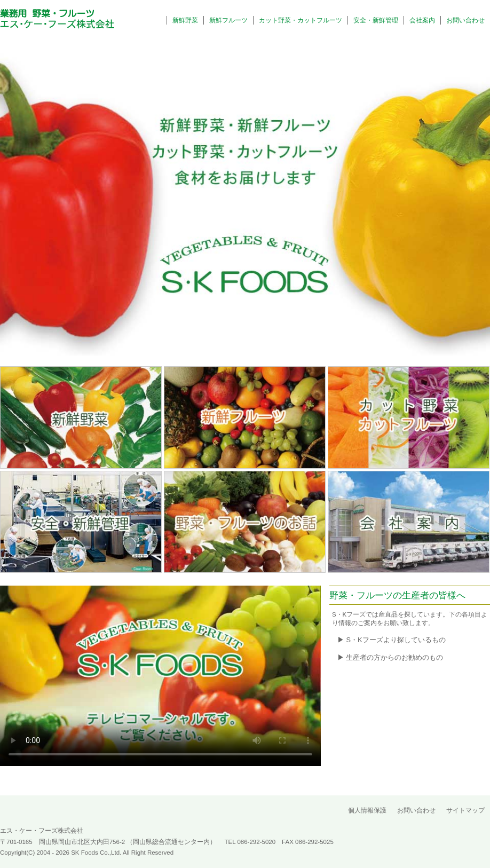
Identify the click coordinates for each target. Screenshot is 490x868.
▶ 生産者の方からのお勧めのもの (390, 657)
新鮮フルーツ (228, 20)
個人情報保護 (367, 810)
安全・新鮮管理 (376, 20)
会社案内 (422, 20)
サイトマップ (465, 810)
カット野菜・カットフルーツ (301, 20)
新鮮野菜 (185, 20)
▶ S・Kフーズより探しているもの (392, 640)
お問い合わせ (465, 20)
